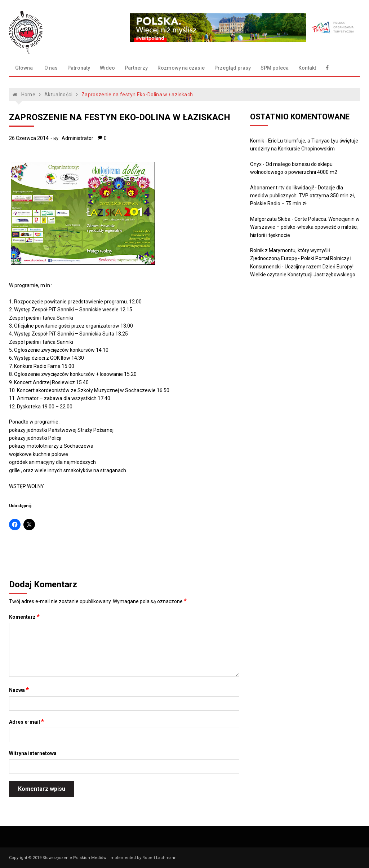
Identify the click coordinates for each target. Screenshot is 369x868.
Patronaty (79, 68)
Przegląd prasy (233, 68)
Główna (24, 68)
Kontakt (307, 68)
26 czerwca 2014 (29, 138)
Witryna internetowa (33, 753)
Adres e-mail (26, 722)
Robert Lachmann (159, 858)
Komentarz (24, 617)
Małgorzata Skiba (270, 219)
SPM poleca (275, 68)
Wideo (107, 68)
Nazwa (19, 690)
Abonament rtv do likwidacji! (282, 188)
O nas (51, 68)
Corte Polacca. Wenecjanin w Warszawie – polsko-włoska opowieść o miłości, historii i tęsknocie (305, 227)
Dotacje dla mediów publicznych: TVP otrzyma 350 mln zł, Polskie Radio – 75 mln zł (303, 196)
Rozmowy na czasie (181, 68)
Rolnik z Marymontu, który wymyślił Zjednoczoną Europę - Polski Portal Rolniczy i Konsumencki (301, 258)
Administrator (77, 138)
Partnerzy (136, 68)
